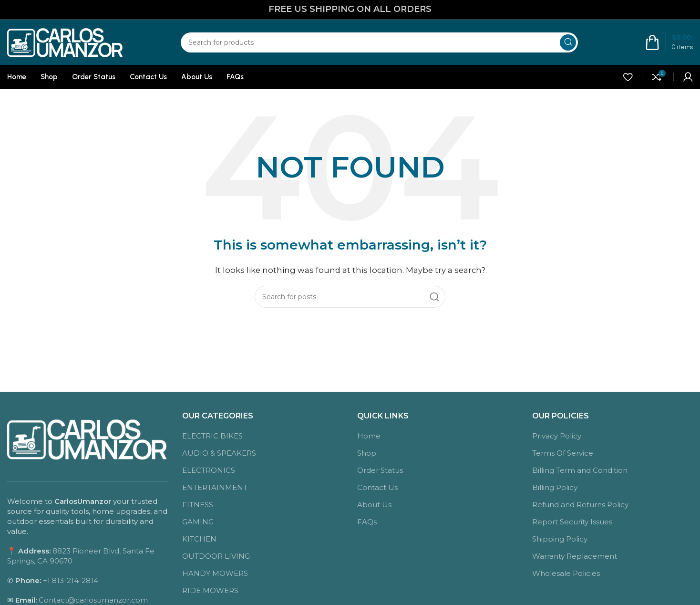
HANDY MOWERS (215, 573)
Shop (367, 453)
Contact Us (377, 487)
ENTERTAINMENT (215, 487)
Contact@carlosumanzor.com (93, 600)
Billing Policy (555, 487)
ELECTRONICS (209, 470)
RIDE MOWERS (210, 590)
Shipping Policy (560, 539)
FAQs (367, 522)
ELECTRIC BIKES (212, 436)
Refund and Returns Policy (580, 505)
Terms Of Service (563, 453)
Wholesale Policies (566, 573)
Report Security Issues (572, 522)
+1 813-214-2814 (71, 580)
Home (369, 436)
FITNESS (198, 505)
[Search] (379, 42)
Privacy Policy (557, 436)
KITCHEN (199, 539)
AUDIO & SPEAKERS (219, 453)
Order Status (380, 470)
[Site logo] (65, 41)
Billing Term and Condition (580, 470)
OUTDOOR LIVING (216, 556)
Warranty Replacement (575, 556)
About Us (374, 505)
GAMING (198, 522)
